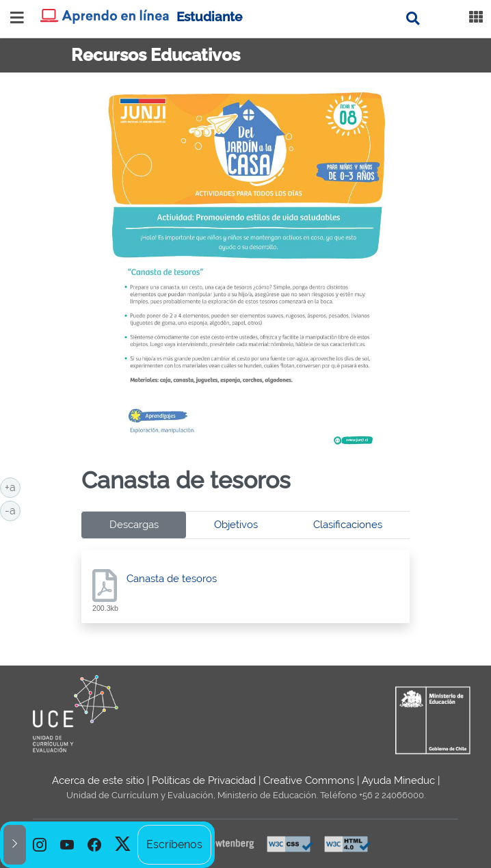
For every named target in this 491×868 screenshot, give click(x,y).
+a (13, 486)
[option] (40, 845)
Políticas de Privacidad (204, 780)
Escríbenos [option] (174, 844)
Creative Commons (309, 780)
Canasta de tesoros (172, 579)
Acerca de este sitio (98, 780)
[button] (15, 845)
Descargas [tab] (134, 525)
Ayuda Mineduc (398, 780)
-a (13, 510)
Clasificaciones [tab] (348, 525)
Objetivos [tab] (236, 525)
